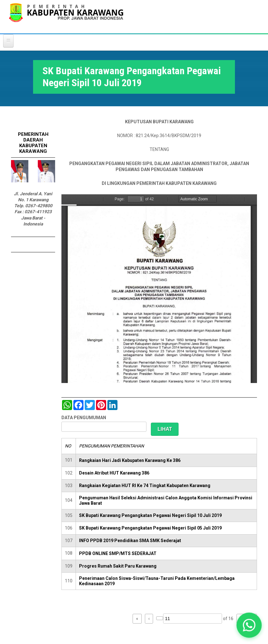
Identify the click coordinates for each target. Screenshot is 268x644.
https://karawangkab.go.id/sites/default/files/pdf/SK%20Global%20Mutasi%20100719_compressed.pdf (159, 289)
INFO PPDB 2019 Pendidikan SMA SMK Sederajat (130, 541)
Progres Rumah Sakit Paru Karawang (118, 566)
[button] (249, 625)
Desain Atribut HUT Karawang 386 (114, 473)
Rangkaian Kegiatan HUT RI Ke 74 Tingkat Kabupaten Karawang (145, 486)
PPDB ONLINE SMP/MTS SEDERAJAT (118, 553)
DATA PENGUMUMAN (84, 418)
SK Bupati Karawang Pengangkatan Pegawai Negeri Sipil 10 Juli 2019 (150, 515)
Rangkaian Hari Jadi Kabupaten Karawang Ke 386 (130, 460)
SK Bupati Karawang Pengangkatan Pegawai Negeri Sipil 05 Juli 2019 (150, 528)
